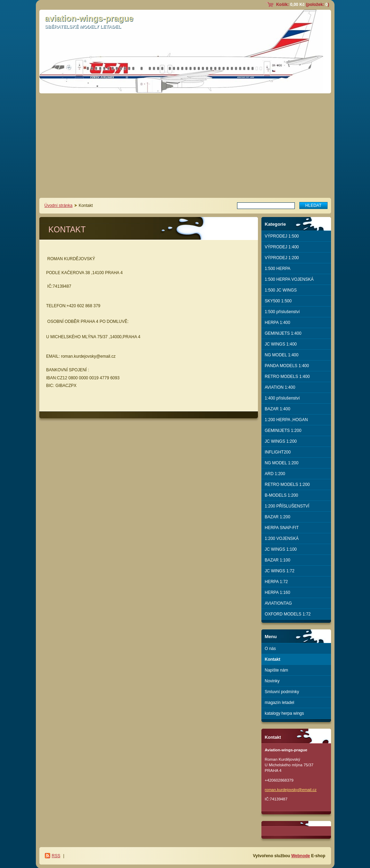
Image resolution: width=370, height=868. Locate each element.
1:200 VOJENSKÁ (282, 538)
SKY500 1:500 (278, 301)
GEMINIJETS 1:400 (283, 333)
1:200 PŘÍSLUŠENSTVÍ (287, 506)
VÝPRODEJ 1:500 (282, 236)
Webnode (301, 856)
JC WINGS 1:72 (280, 571)
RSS (56, 856)
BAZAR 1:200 (278, 517)
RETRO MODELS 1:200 (287, 485)
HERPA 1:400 (278, 323)
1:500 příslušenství (282, 312)
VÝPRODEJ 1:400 (282, 247)
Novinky (272, 681)
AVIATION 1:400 (280, 387)
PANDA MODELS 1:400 (287, 366)
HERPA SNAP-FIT (282, 528)
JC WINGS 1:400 (281, 344)
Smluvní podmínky (282, 692)
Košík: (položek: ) (302, 5)
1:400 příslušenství (282, 398)
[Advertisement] (185, 146)
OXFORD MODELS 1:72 (288, 614)
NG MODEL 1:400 (282, 355)
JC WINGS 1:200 (281, 441)
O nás (270, 649)
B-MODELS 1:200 (282, 495)
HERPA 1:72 (276, 582)
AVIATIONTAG (278, 603)
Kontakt (273, 659)
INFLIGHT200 (278, 452)
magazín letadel (280, 703)
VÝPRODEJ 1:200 (282, 258)
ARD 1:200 (275, 474)
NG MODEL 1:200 (282, 463)
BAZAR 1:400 (278, 409)
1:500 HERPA (278, 269)
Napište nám (277, 670)
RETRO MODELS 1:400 (287, 377)
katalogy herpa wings (285, 713)
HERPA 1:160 (278, 592)
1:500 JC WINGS (281, 290)
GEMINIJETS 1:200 (283, 431)
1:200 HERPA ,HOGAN (286, 420)
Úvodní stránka (59, 206)
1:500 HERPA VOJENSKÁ (289, 279)
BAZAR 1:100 (278, 560)
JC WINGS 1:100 (281, 549)
